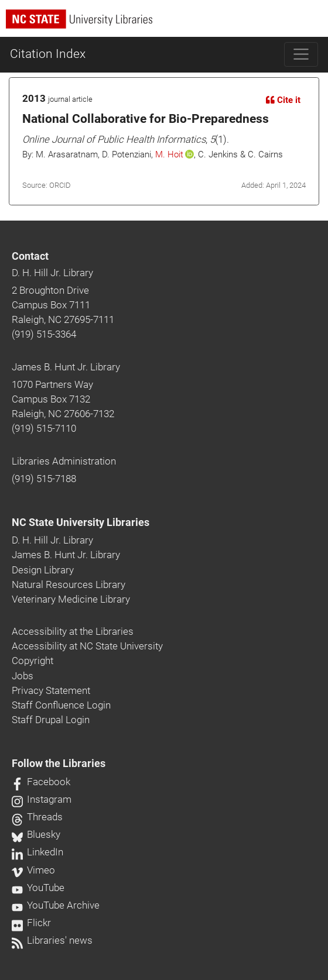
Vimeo (33, 870)
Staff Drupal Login (51, 720)
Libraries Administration (64, 461)
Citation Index (48, 54)
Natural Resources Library (69, 584)
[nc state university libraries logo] (167, 24)
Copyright (33, 661)
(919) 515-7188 (44, 479)
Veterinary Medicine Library (71, 599)
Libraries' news (52, 940)
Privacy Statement (51, 690)
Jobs (23, 676)
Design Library (43, 570)
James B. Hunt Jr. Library (66, 367)
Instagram (42, 799)
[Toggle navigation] (301, 54)
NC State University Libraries (81, 522)
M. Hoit (169, 154)
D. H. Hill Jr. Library (52, 273)
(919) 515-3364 (44, 334)
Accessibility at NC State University (87, 646)
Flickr (31, 923)
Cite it (283, 100)
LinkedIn (37, 852)
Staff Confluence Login (61, 705)
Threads (37, 817)
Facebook (41, 782)
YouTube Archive (56, 905)
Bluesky (36, 834)
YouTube (38, 888)
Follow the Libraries (59, 764)
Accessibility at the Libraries (73, 631)
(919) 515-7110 (44, 428)
